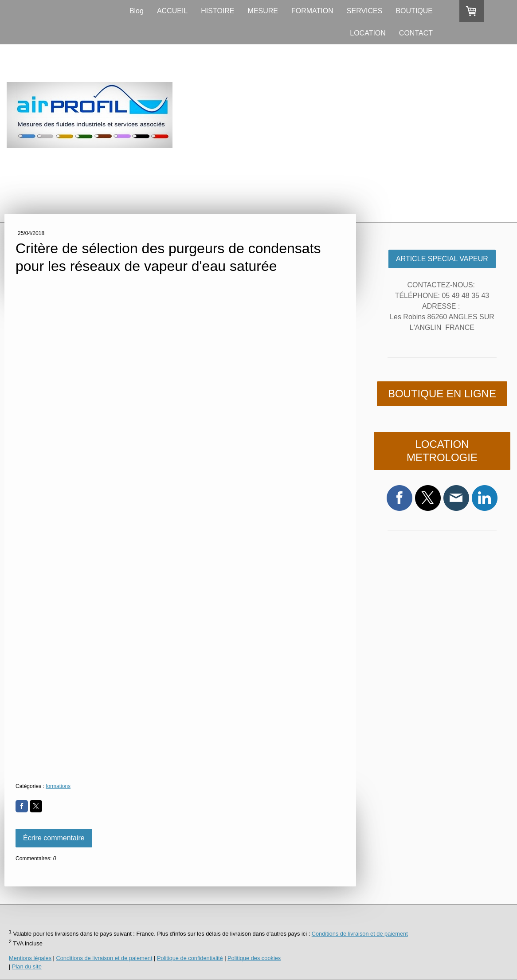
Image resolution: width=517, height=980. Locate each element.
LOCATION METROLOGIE (442, 451)
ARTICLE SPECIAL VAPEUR (442, 259)
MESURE (263, 11)
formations (58, 786)
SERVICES (365, 11)
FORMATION (312, 11)
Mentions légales (30, 958)
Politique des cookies (254, 958)
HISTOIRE (217, 11)
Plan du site (27, 966)
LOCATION (368, 33)
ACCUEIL (172, 11)
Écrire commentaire (54, 838)
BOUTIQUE (414, 11)
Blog (137, 11)
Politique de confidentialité (190, 958)
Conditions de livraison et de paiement (360, 934)
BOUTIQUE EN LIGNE (442, 394)
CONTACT (416, 33)
